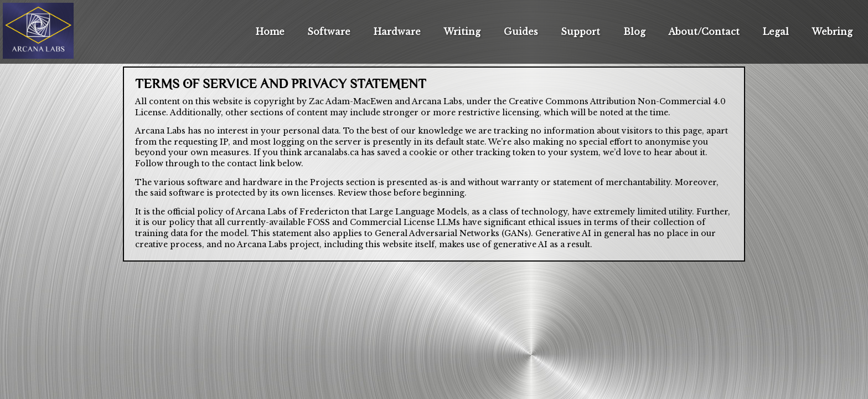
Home (270, 32)
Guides (521, 32)
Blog (634, 32)
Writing (462, 32)
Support (580, 32)
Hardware (397, 32)
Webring (832, 32)
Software (329, 32)
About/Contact (704, 32)
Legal (776, 32)
